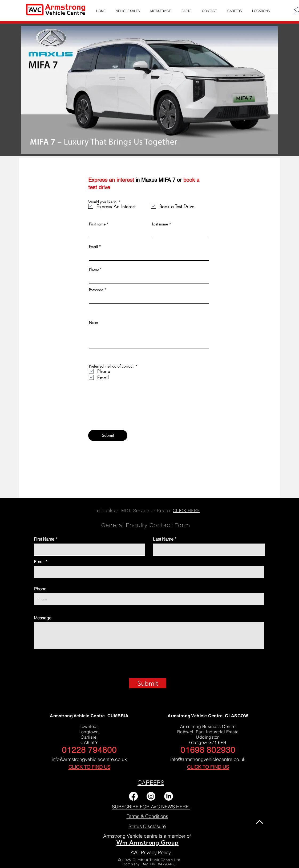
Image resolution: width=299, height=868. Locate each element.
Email (93, 247)
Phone (94, 269)
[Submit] (108, 435)
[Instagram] (151, 796)
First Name (44, 539)
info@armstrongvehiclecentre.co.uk (89, 759)
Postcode (96, 290)
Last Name (163, 539)
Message (43, 618)
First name (97, 224)
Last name (160, 224)
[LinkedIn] (169, 796)
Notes (94, 323)
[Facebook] (133, 796)
